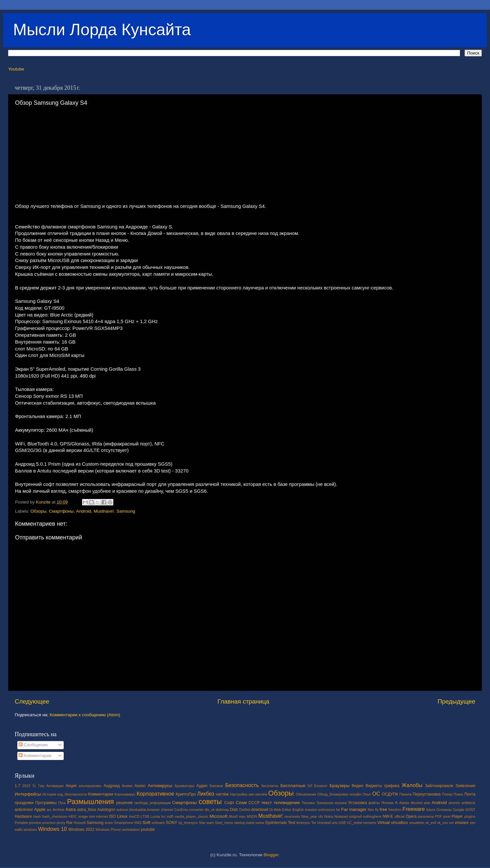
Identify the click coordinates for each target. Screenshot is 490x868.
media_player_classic (192, 816)
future (431, 810)
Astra (71, 809)
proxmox (49, 823)
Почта (470, 794)
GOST (470, 810)
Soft (146, 822)
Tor (314, 823)
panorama (426, 816)
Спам (241, 803)
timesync (303, 823)
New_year (309, 816)
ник (251, 794)
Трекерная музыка (332, 803)
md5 (170, 816)
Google (458, 810)
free (383, 809)
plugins (470, 816)
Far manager (354, 809)
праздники (24, 803)
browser (154, 810)
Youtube (16, 69)
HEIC (73, 816)
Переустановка (427, 794)
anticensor (24, 810)
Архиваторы (184, 786)
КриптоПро (186, 794)
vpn (473, 823)
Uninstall (324, 823)
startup (240, 823)
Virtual (384, 822)
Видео (358, 786)
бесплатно (270, 786)
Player (457, 816)
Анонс (140, 786)
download (260, 810)
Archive (58, 810)
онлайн (355, 794)
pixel (447, 816)
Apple (40, 809)
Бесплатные (293, 786)
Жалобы (412, 785)
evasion (311, 810)
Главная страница (244, 701)
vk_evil (431, 823)
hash (37, 816)
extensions (327, 810)
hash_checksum (55, 816)
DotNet (245, 810)
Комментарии (35, 756)
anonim (454, 803)
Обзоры (38, 511)
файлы (374, 803)
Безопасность (242, 785)
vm (451, 823)
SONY (171, 823)
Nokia (329, 816)
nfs (320, 816)
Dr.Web (275, 810)
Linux (122, 816)
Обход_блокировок (333, 794)
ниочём (261, 794)
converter (196, 810)
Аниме (127, 786)
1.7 (17, 786)
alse (427, 803)
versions (370, 823)
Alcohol (416, 803)
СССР (254, 803)
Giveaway (444, 810)
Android (84, 511)
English (298, 810)
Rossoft (80, 823)
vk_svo (443, 823)
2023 (26, 786)
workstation (131, 829)
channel (167, 810)
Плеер (447, 794)
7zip (41, 786)
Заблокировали (439, 786)
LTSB (145, 816)
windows (30, 829)
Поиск (458, 794)
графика (392, 786)
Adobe (404, 803)
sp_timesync (188, 823)
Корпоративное (155, 794)
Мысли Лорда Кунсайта (102, 30)
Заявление (465, 786)
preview (35, 823)
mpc (242, 816)
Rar (70, 823)
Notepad (341, 816)
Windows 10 (52, 829)
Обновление (306, 794)
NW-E (388, 816)
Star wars (206, 823)
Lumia (155, 816)
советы (210, 802)
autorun (122, 810)
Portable (21, 823)
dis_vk (210, 810)
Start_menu (224, 823)
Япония (387, 803)
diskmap (222, 810)
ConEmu (181, 810)
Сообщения (33, 745)
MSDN (252, 816)
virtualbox (400, 823)
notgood (355, 816)
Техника (308, 803)
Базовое (216, 786)
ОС (376, 794)
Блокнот (321, 786)
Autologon (106, 810)
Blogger (271, 855)
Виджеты (374, 786)
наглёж (222, 794)
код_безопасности (72, 794)
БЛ (310, 786)
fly (377, 810)
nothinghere (372, 816)
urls (334, 823)
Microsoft (218, 816)
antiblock (469, 803)
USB (342, 823)
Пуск (62, 803)
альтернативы (90, 786)
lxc (163, 816)
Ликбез (205, 794)
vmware (462, 823)
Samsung (126, 511)
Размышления (90, 802)
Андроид (112, 786)
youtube (148, 829)
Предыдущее (456, 701)
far (338, 810)
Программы (46, 803)
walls (19, 829)
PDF (438, 816)
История (49, 794)
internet (102, 816)
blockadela (138, 810)
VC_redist (354, 823)
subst (250, 823)
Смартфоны (61, 511)
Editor (287, 810)
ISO (112, 816)
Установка (358, 803)
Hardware (23, 816)
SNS (138, 823)
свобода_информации (153, 803)
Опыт (367, 794)
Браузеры (340, 786)
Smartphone (124, 823)
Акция (71, 786)
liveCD (134, 816)
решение (124, 803)
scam (109, 823)
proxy (61, 823)
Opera (411, 816)
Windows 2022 (81, 829)
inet (92, 816)
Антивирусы (160, 786)
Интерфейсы (28, 794)
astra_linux (87, 810)
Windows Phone (108, 829)
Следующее (32, 701)
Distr (234, 810)
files (371, 810)
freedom (395, 810)
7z (34, 786)
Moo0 (233, 816)
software (158, 823)
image (83, 816)
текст (267, 803)
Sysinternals (276, 823)
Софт (229, 803)
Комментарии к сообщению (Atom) (85, 715)
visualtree (416, 823)
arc (49, 810)
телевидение (287, 803)
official (399, 816)
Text (291, 823)
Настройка (239, 794)
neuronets (292, 816)
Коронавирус (125, 794)
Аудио (202, 786)
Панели (405, 794)
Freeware (414, 809)
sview (260, 823)
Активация (55, 786)
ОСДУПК (390, 794)
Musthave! (104, 511)
